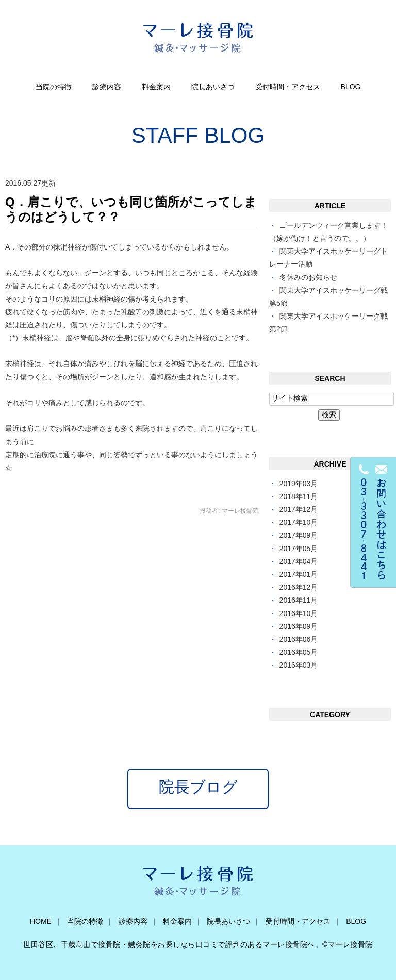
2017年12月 (299, 509)
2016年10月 (299, 613)
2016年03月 (299, 665)
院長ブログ (198, 787)
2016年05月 (299, 652)
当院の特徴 (54, 87)
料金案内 (156, 87)
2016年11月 (299, 600)
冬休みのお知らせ (308, 277)
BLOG (351, 87)
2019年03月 (299, 484)
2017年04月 (299, 561)
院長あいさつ (213, 87)
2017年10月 (299, 522)
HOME (41, 921)
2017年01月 (299, 574)
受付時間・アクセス (288, 87)
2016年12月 (299, 587)
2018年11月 (299, 496)
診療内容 (107, 87)
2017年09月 (299, 535)
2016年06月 (299, 639)
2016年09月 (299, 626)
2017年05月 (299, 549)
